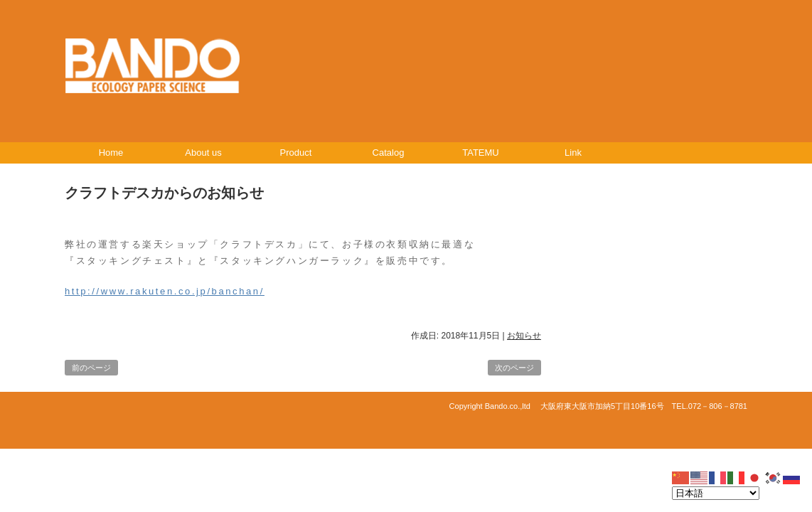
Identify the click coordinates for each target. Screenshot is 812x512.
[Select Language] (716, 493)
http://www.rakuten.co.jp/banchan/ (165, 291)
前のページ (91, 368)
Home (111, 153)
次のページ (514, 368)
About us (203, 153)
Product (296, 153)
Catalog (389, 153)
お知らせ (524, 336)
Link (573, 153)
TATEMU (481, 153)
